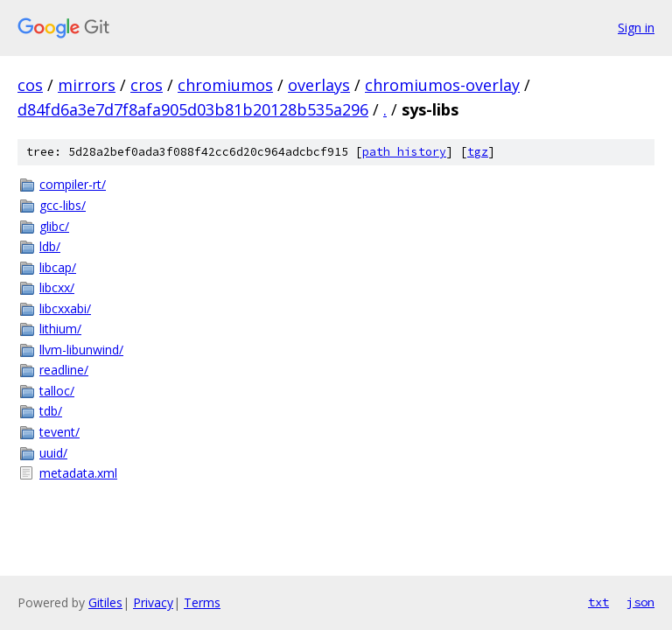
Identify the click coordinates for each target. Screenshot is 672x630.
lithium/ (60, 329)
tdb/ (51, 411)
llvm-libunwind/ (81, 350)
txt (598, 602)
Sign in (636, 28)
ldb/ (50, 246)
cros (147, 85)
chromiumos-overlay (442, 85)
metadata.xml (78, 473)
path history (404, 152)
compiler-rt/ (73, 184)
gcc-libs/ (63, 205)
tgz (478, 152)
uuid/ (53, 453)
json (640, 602)
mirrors (87, 85)
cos (30, 85)
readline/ (64, 370)
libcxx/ (57, 287)
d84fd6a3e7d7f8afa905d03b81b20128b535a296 (193, 109)
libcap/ (58, 267)
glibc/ (54, 226)
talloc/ (57, 391)
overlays (319, 85)
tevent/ (59, 432)
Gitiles (105, 602)
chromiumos (225, 85)
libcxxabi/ (65, 308)
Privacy (153, 602)
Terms (202, 602)
